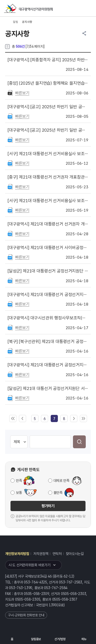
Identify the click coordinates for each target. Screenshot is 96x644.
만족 (19, 481)
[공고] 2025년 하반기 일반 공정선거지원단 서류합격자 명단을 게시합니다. (48, 107)
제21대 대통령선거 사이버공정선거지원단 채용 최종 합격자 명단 (48, 248)
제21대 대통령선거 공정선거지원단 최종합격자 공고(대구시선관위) (48, 295)
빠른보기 (22, 93)
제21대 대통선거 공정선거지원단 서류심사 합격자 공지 (48, 388)
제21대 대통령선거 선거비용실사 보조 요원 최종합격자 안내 (48, 154)
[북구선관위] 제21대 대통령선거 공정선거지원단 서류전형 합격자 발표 (48, 341)
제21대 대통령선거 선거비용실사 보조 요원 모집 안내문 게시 (48, 201)
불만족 (58, 493)
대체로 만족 (61, 481)
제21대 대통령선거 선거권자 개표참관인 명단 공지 (48, 177)
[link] (54, 419)
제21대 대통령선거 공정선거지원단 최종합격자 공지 (48, 271)
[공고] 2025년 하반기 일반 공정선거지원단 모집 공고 (48, 130)
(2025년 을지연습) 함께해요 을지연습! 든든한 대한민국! (48, 83)
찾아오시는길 (75, 554)
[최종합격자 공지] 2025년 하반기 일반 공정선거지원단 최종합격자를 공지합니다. (48, 60)
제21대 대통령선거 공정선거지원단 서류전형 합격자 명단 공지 (48, 365)
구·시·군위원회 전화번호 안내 (26, 615)
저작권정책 (41, 554)
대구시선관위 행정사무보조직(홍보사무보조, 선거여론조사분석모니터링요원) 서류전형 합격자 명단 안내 (48, 318)
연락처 (57, 554)
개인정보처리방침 (17, 554)
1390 (53, 605)
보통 (19, 493)
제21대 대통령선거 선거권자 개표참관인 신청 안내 (48, 224)
